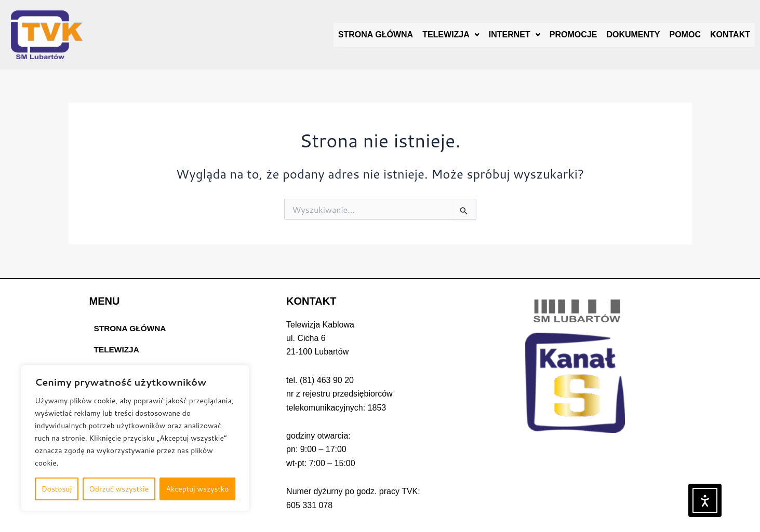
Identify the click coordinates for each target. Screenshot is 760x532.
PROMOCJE (574, 35)
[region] (135, 438)
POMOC (685, 35)
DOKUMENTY (633, 35)
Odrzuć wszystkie (119, 489)
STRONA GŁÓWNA (376, 35)
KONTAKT (730, 35)
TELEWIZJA (451, 35)
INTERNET (515, 35)
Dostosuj (57, 489)
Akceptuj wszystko (197, 489)
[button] (451, 35)
